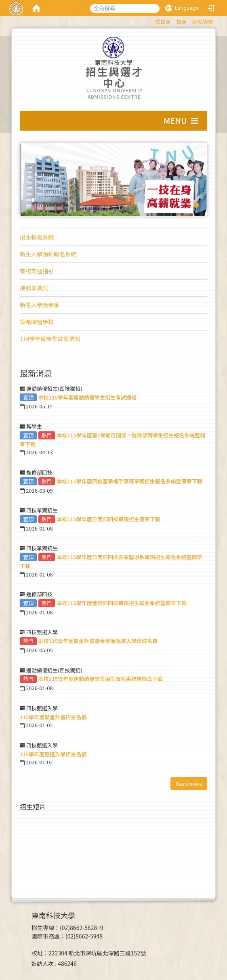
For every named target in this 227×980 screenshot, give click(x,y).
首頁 (181, 22)
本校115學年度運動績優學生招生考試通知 (87, 397)
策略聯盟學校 (37, 322)
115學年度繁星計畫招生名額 (53, 717)
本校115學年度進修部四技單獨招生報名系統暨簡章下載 (121, 603)
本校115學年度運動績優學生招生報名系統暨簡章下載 (101, 679)
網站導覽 (203, 22)
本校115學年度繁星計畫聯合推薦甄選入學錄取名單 (98, 641)
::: (151, 20)
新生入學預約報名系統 (48, 254)
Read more (189, 783)
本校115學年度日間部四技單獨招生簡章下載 (108, 519)
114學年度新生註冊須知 (50, 339)
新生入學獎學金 (40, 305)
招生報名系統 (37, 237)
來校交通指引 (37, 271)
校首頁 (163, 22)
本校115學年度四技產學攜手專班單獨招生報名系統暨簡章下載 (129, 481)
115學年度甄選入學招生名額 (53, 754)
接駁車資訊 (34, 288)
